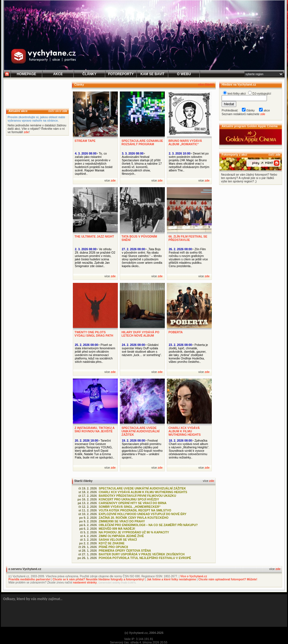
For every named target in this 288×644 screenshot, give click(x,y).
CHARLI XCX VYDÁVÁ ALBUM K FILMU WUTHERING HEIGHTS (185, 431)
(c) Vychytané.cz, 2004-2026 (144, 633)
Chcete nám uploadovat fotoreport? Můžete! (228, 579)
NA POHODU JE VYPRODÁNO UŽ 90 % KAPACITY (134, 532)
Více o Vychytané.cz (194, 576)
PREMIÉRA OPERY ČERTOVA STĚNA (125, 551)
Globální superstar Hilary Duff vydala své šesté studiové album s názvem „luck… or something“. (142, 350)
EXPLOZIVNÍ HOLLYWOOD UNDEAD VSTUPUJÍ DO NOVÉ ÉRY (143, 514)
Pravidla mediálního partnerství (29, 579)
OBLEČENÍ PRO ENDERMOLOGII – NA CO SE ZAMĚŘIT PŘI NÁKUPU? (148, 525)
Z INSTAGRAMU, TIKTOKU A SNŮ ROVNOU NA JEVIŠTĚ (94, 430)
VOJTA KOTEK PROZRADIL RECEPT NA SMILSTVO (135, 510)
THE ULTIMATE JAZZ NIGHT (94, 236)
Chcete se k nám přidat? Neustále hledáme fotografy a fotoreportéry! (99, 579)
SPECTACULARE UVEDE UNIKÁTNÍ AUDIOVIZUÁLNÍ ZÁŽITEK (140, 431)
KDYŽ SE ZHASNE (112, 543)
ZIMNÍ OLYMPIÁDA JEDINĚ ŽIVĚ (121, 536)
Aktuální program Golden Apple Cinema (250, 126)
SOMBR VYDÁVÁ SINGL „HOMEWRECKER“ (130, 507)
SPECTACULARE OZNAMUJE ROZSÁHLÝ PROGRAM (142, 142)
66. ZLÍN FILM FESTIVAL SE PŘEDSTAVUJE (188, 238)
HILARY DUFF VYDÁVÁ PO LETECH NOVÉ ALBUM (140, 334)
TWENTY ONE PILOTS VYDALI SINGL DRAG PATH (94, 334)
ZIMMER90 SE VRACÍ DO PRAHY (122, 521)
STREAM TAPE (85, 141)
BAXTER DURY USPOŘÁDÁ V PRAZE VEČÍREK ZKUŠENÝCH (142, 554)
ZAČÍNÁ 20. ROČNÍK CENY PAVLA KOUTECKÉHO (134, 518)
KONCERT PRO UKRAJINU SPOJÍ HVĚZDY (129, 499)
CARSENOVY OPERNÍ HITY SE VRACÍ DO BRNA (133, 503)
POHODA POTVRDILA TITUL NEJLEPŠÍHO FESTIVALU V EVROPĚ (145, 558)
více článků (206, 84)
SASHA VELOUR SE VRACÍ (118, 540)
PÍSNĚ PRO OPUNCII (113, 547)
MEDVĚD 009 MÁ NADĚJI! (117, 529)
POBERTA (176, 332)
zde (65, 111)
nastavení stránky (85, 582)
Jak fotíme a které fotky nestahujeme (171, 579)
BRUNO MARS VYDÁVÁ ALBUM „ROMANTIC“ (185, 142)
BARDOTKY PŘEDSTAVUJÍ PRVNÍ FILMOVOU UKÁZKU (137, 496)
